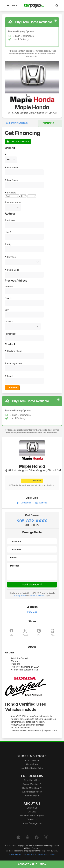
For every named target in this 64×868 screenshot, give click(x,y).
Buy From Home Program (32, 816)
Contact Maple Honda (32, 864)
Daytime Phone (15, 351)
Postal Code (13, 270)
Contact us (32, 808)
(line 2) (8, 232)
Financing (48, 123)
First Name (12, 168)
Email (10, 376)
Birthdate (12, 193)
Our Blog (32, 812)
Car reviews (32, 764)
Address (11, 220)
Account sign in (32, 796)
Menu (12, 5)
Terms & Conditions (46, 854)
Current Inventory (17, 123)
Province (11, 257)
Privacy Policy (20, 596)
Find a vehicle (32, 760)
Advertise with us (32, 780)
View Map (32, 612)
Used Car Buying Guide (32, 768)
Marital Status (14, 202)
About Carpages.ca (32, 823)
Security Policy (30, 854)
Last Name (12, 180)
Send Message (32, 585)
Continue (12, 388)
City (9, 244)
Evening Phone (14, 363)
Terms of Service (37, 596)
